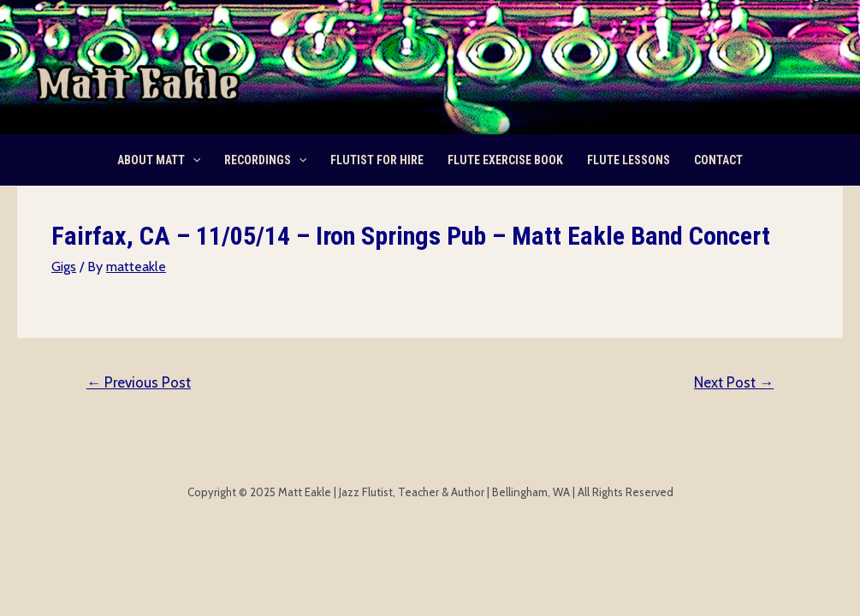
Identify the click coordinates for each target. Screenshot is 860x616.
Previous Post (139, 382)
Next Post (734, 382)
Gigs (64, 267)
